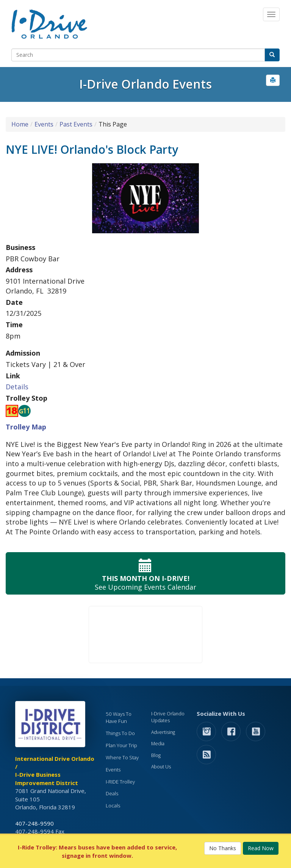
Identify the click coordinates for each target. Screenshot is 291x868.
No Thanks (223, 848)
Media (158, 744)
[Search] (138, 55)
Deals (112, 793)
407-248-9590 (34, 823)
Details (17, 387)
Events (44, 124)
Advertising (163, 732)
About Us (161, 767)
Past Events (76, 124)
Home (20, 124)
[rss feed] (206, 754)
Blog (156, 755)
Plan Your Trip (121, 745)
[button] (273, 80)
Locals (113, 806)
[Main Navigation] (271, 14)
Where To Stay (122, 757)
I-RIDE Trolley (120, 782)
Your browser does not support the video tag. (145, 635)
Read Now (261, 848)
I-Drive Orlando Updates (168, 717)
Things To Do (120, 733)
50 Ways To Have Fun (119, 717)
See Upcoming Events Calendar (145, 574)
